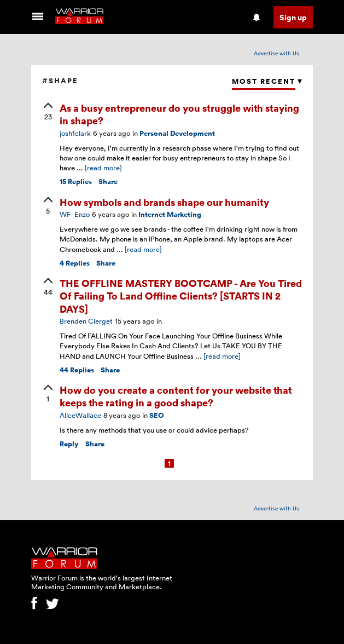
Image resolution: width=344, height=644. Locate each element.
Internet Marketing (170, 214)
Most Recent (264, 81)
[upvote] (48, 112)
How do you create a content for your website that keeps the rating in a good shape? (176, 396)
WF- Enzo (75, 214)
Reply (69, 444)
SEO (157, 415)
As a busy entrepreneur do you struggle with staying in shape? (179, 114)
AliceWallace (80, 415)
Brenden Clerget (86, 321)
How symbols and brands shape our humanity (164, 202)
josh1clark (75, 133)
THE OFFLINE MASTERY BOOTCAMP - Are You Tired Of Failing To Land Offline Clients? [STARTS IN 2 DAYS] (181, 296)
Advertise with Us (276, 53)
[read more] (103, 168)
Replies (76, 182)
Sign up (293, 17)
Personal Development (177, 133)
